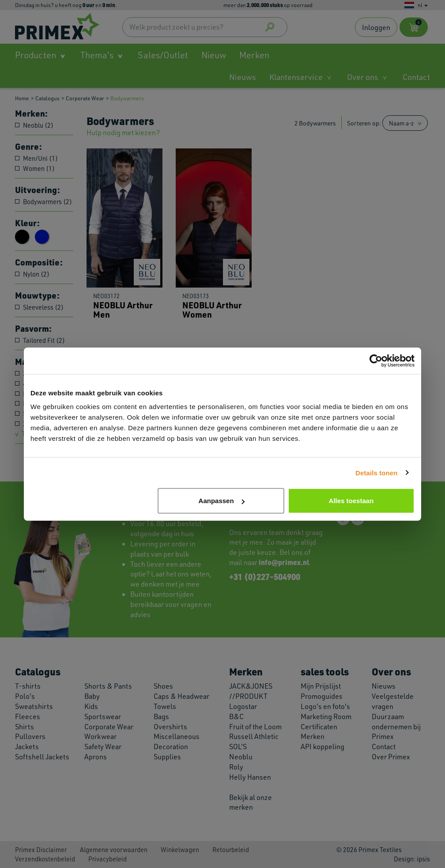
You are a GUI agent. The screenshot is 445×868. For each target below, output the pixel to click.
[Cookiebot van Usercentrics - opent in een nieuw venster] (376, 360)
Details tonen (376, 472)
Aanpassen (222, 501)
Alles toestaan (351, 501)
